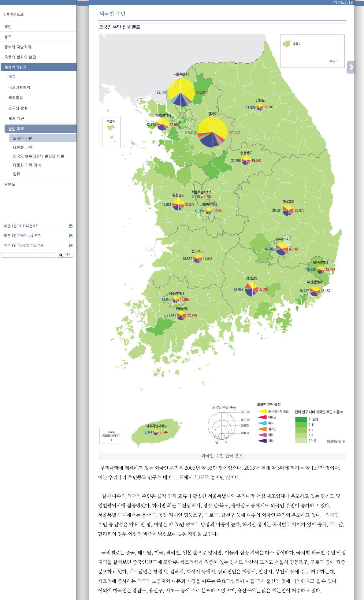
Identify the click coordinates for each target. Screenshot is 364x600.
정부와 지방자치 (18, 47)
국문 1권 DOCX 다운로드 (24, 246)
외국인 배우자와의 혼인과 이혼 (39, 156)
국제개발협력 (19, 87)
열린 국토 (16, 129)
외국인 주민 (23, 138)
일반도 (10, 184)
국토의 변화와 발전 (20, 57)
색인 (8, 26)
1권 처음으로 (13, 14)
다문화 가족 (23, 147)
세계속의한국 (15, 67)
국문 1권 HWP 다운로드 (22, 236)
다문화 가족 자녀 (27, 165)
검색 (65, 255)
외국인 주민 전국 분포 (222, 456)
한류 (17, 174)
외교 (12, 77)
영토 (8, 37)
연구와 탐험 (18, 108)
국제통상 (16, 97)
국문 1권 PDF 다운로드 (21, 226)
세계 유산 (16, 118)
